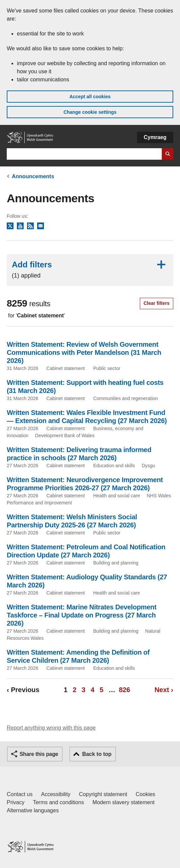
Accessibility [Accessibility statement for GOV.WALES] (56, 794)
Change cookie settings (90, 112)
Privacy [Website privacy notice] (16, 802)
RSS (30, 226)
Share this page (39, 754)
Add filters (90, 270)
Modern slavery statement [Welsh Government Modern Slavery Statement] (124, 802)
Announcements (33, 176)
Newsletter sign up (41, 226)
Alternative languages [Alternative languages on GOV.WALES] (33, 810)
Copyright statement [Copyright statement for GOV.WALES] (103, 794)
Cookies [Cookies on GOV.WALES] (146, 794)
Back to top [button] (97, 754)
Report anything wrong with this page (51, 728)
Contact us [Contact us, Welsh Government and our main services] (20, 794)
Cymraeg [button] (155, 137)
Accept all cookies (90, 97)
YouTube (20, 226)
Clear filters (157, 303)
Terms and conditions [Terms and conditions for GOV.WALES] (58, 802)
